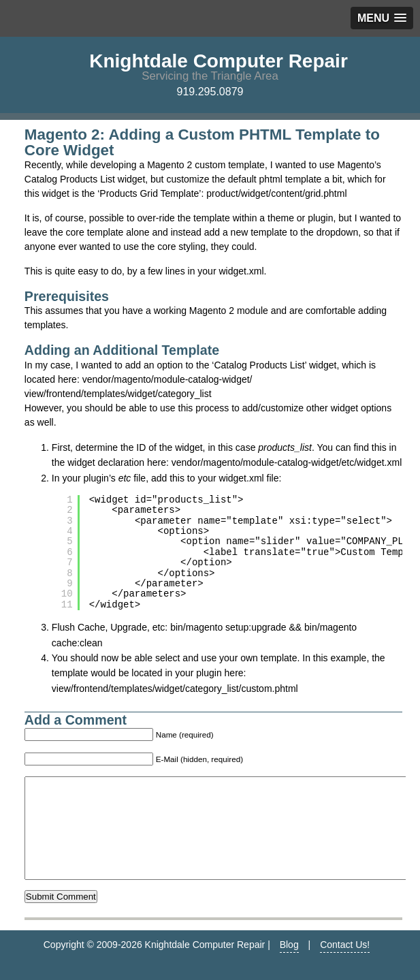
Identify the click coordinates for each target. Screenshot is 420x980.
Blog (289, 965)
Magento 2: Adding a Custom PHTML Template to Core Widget (202, 142)
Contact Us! (345, 965)
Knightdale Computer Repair (219, 61)
